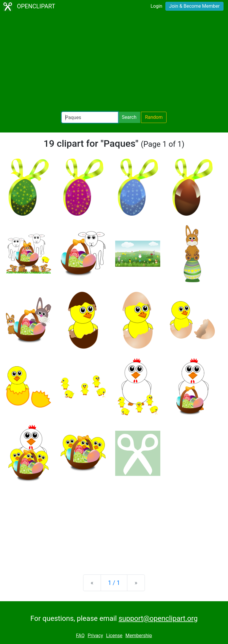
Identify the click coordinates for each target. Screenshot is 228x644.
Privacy (95, 636)
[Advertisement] (114, 62)
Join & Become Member (194, 6)
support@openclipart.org (158, 618)
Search (129, 117)
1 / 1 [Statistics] (114, 583)
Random (154, 117)
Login (156, 6)
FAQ (80, 636)
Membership (139, 636)
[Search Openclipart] (90, 117)
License (114, 636)
